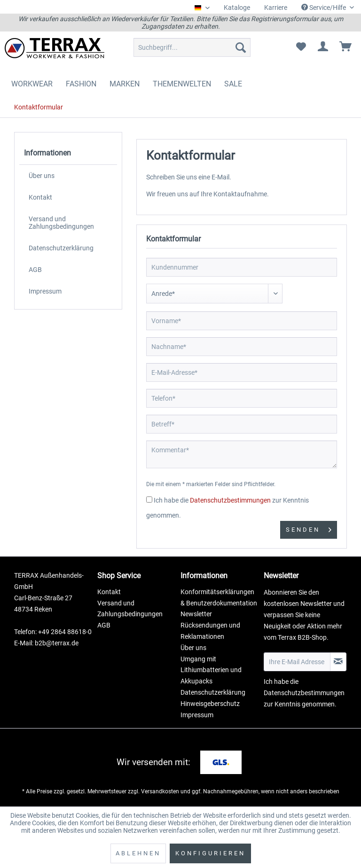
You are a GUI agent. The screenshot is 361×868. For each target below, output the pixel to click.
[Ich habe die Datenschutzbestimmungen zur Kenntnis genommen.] (149, 500)
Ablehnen (138, 853)
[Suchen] (241, 47)
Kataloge (237, 8)
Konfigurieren (210, 853)
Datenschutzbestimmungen (230, 500)
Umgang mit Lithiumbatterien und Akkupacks (211, 670)
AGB (35, 270)
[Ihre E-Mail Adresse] (297, 662)
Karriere (276, 8)
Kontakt (40, 197)
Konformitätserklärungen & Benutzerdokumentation (219, 597)
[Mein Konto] (323, 47)
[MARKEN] (125, 84)
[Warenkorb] (346, 47)
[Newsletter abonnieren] (338, 662)
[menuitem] (237, 8)
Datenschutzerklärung (61, 248)
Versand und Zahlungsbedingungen (61, 223)
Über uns (42, 176)
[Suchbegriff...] (192, 47)
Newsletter (196, 614)
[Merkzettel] (301, 47)
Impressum (45, 291)
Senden (309, 528)
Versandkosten (160, 791)
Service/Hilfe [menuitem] (324, 8)
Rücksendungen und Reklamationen (210, 631)
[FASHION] (81, 84)
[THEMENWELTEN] (182, 84)
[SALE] (233, 84)
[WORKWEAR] (32, 84)
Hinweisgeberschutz (210, 704)
